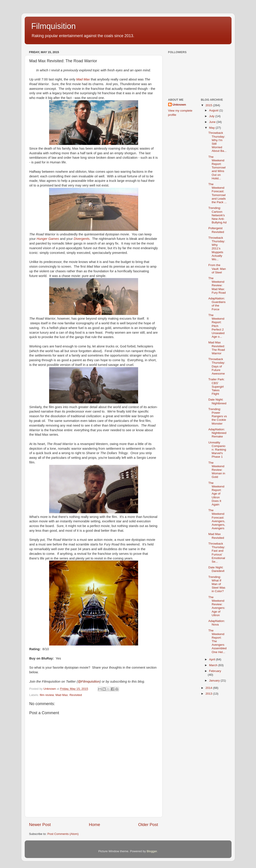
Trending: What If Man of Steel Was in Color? (217, 584)
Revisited (76, 695)
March (214, 665)
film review (47, 695)
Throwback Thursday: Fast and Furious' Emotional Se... (217, 553)
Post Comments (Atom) (63, 834)
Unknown (179, 105)
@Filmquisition (89, 681)
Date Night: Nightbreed (217, 401)
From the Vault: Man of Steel (217, 269)
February (215, 671)
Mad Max (83, 79)
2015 (209, 105)
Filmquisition (54, 26)
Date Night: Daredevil (216, 569)
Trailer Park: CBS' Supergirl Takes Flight (217, 387)
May (212, 128)
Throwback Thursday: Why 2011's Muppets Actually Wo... (217, 249)
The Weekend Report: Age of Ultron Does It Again (216, 494)
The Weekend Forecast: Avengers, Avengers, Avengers (217, 519)
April (213, 659)
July (212, 116)
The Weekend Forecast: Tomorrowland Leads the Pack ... (218, 193)
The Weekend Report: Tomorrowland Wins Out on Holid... (217, 168)
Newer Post (40, 825)
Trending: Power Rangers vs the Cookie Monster (218, 416)
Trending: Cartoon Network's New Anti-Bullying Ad (218, 215)
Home (95, 825)
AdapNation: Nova (217, 623)
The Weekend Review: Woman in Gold (217, 470)
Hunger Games (48, 239)
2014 (209, 688)
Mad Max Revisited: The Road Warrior (217, 348)
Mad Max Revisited (216, 536)
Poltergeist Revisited (216, 230)
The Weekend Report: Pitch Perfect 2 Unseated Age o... (217, 326)
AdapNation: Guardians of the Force (217, 304)
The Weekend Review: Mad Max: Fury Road (217, 285)
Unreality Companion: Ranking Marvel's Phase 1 (217, 450)
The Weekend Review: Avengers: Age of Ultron (217, 606)
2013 (209, 694)
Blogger (152, 851)
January (215, 681)
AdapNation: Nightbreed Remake (217, 433)
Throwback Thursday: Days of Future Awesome (217, 366)
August (214, 110)
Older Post (148, 825)
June (213, 122)
